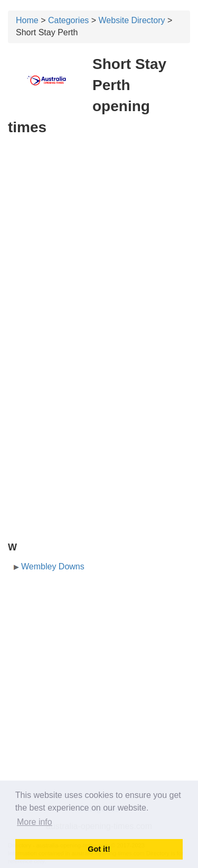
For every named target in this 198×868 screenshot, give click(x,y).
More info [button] (35, 822)
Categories (68, 20)
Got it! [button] (99, 849)
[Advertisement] (99, 246)
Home (27, 20)
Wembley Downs (53, 566)
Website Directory (132, 20)
